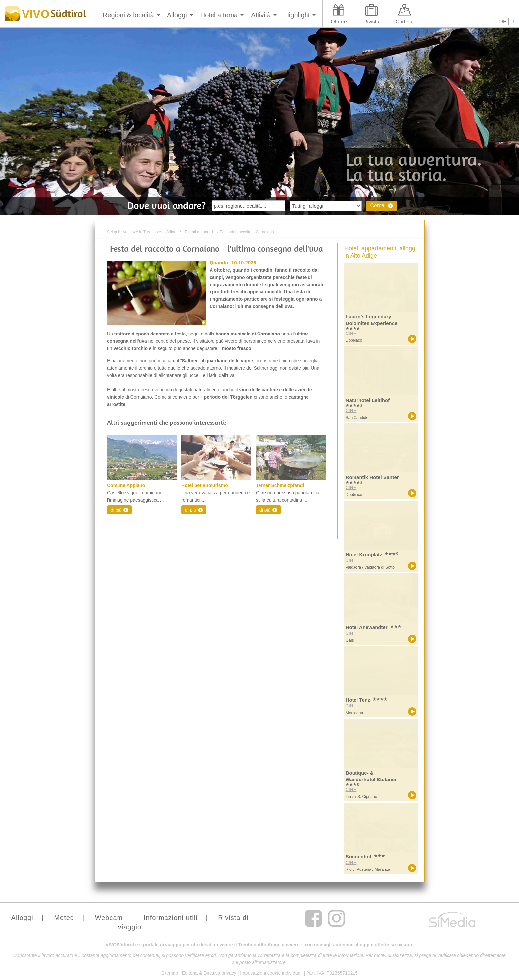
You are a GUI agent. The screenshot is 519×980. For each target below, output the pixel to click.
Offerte (339, 22)
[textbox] (249, 206)
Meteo (64, 918)
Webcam (109, 918)
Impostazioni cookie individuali (271, 973)
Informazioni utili (171, 918)
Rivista (371, 22)
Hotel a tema (219, 15)
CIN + (351, 333)
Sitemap (170, 973)
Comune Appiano (126, 485)
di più (116, 510)
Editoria (190, 973)
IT (513, 22)
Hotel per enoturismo (205, 485)
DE (503, 22)
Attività (261, 15)
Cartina (404, 22)
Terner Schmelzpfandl (280, 485)
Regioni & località (128, 15)
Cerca (377, 206)
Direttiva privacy (220, 973)
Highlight (297, 15)
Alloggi (177, 15)
